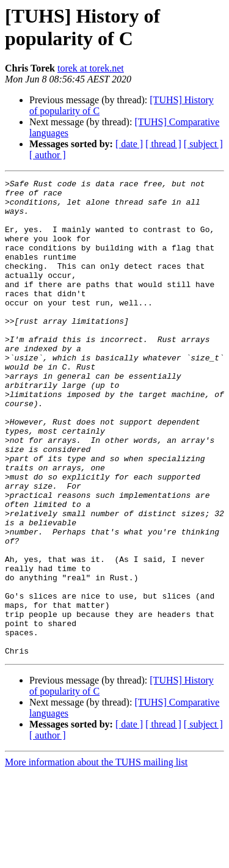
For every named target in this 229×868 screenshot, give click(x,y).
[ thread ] (163, 144)
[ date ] (129, 144)
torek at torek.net (91, 68)
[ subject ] (203, 144)
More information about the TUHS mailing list (96, 857)
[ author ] (48, 155)
